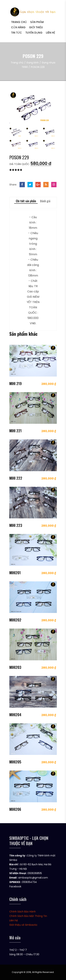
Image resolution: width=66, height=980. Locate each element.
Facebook (15, 886)
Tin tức (16, 33)
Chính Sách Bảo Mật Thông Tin (28, 916)
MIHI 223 (16, 525)
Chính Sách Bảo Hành (23, 912)
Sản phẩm (37, 22)
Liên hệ (51, 33)
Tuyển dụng (34, 33)
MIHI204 (15, 715)
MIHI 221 (15, 431)
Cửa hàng (18, 27)
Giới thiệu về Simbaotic (23, 925)
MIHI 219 (15, 383)
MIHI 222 (16, 478)
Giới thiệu (36, 27)
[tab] (16, 131)
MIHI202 (15, 620)
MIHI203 (15, 667)
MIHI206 (15, 809)
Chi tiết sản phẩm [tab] (26, 201)
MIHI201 (15, 573)
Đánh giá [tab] (45, 201)
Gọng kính (33, 63)
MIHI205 (15, 762)
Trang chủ (19, 22)
